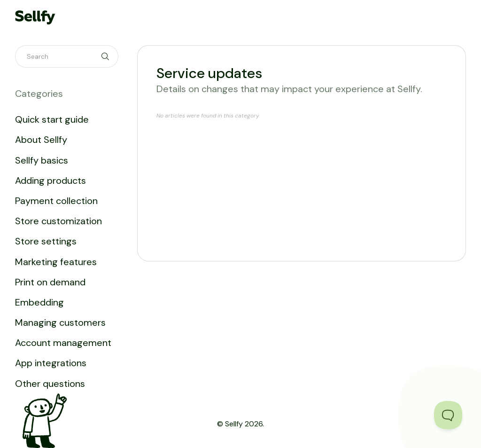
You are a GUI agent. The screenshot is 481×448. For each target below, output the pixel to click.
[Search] (67, 56)
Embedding (39, 302)
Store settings (46, 241)
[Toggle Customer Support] (448, 415)
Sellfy (234, 424)
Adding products (50, 181)
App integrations (51, 363)
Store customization (58, 221)
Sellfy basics (42, 160)
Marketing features (56, 262)
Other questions (50, 384)
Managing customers (60, 322)
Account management (63, 343)
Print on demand (50, 282)
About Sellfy (41, 140)
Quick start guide (52, 119)
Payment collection (56, 201)
